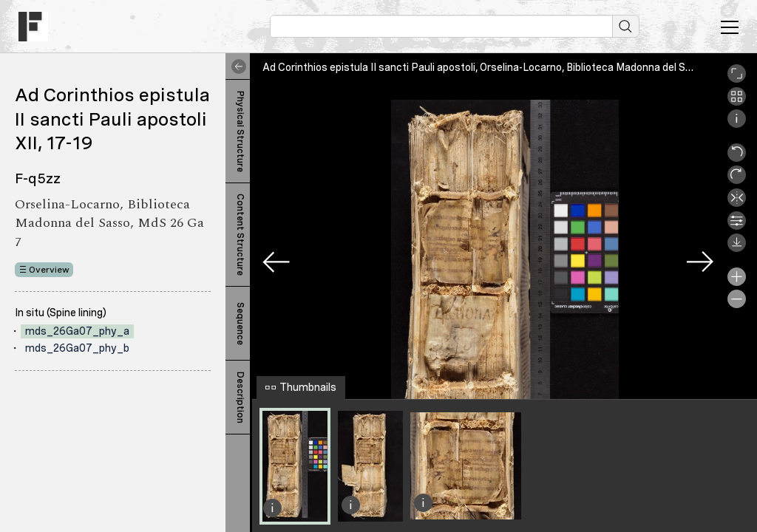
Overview (49, 270)
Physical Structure (240, 132)
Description (240, 398)
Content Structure (240, 235)
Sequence (240, 324)
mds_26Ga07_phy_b (77, 348)
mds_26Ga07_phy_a (77, 331)
